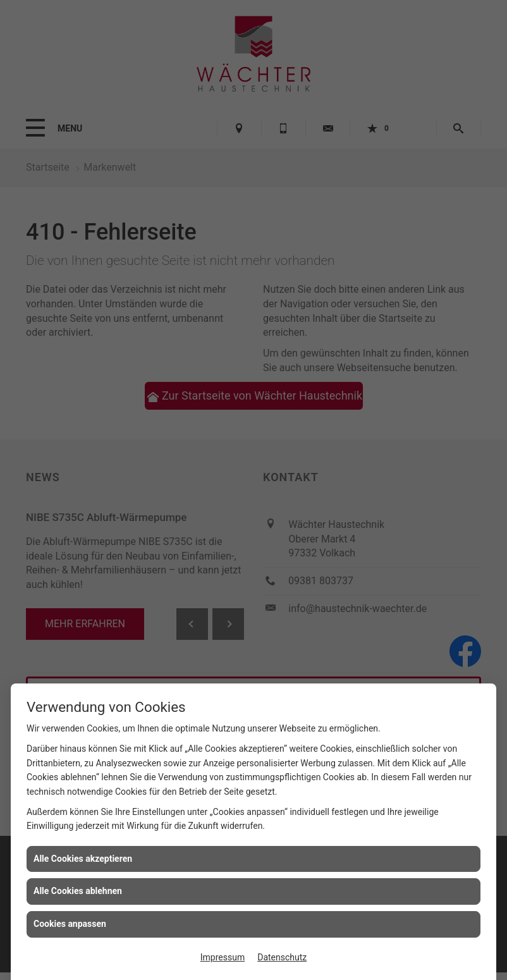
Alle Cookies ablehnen (78, 891)
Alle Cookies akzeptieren (83, 859)
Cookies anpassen (70, 924)
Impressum (223, 957)
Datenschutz (282, 957)
